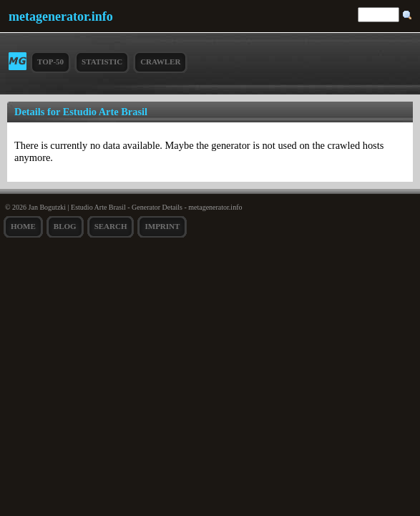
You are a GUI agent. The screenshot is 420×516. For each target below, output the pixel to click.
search (111, 226)
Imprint (162, 226)
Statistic (102, 62)
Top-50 (50, 62)
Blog (65, 226)
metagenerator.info (61, 16)
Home (23, 226)
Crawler (160, 62)
